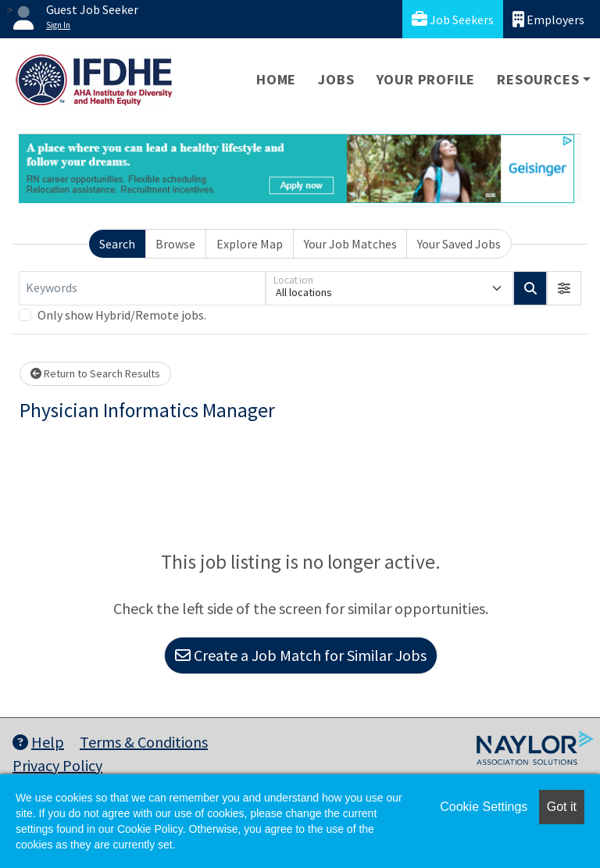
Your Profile (426, 79)
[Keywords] (142, 288)
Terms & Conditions (144, 742)
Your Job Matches (350, 244)
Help (38, 742)
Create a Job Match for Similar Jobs (301, 655)
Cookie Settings (484, 807)
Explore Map (250, 244)
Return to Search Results (95, 373)
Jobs (336, 79)
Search (117, 244)
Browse (175, 244)
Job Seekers (453, 19)
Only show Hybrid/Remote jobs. (122, 315)
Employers (548, 19)
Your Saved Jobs (459, 244)
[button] (564, 288)
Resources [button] (538, 79)
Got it (562, 807)
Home (276, 79)
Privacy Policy (57, 765)
